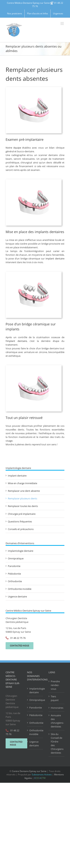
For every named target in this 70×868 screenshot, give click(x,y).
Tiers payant (55, 698)
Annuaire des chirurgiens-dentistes (57, 721)
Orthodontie (15, 581)
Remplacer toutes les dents (23, 506)
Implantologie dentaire (21, 551)
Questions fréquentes (20, 521)
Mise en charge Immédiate (22, 483)
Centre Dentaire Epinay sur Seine (29, 771)
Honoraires (57, 708)
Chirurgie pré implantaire (22, 514)
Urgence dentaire (17, 596)
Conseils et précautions (21, 529)
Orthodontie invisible (20, 589)
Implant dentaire (17, 476)
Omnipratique (16, 558)
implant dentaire (55, 259)
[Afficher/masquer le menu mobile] (62, 23)
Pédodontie (14, 574)
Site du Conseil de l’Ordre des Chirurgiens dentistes (57, 743)
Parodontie (14, 566)
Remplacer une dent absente (24, 491)
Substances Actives (42, 774)
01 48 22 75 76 (18, 638)
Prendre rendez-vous (55, 685)
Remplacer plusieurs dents (22, 498)
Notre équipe (13, 148)
